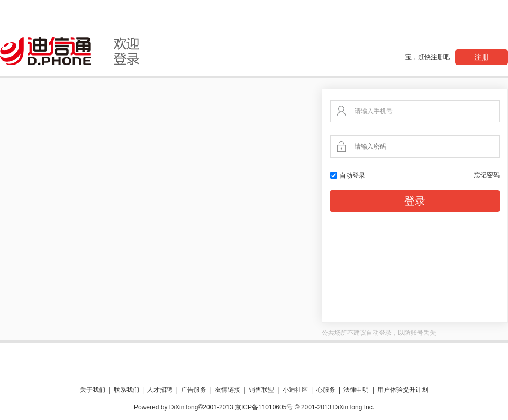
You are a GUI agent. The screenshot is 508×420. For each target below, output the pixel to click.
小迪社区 (295, 390)
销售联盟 (261, 390)
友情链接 (228, 390)
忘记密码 (487, 175)
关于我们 (93, 390)
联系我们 (126, 390)
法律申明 (356, 390)
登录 (415, 201)
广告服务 (194, 390)
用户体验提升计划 (403, 390)
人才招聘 (160, 390)
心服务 (326, 390)
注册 (482, 57)
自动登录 (348, 176)
